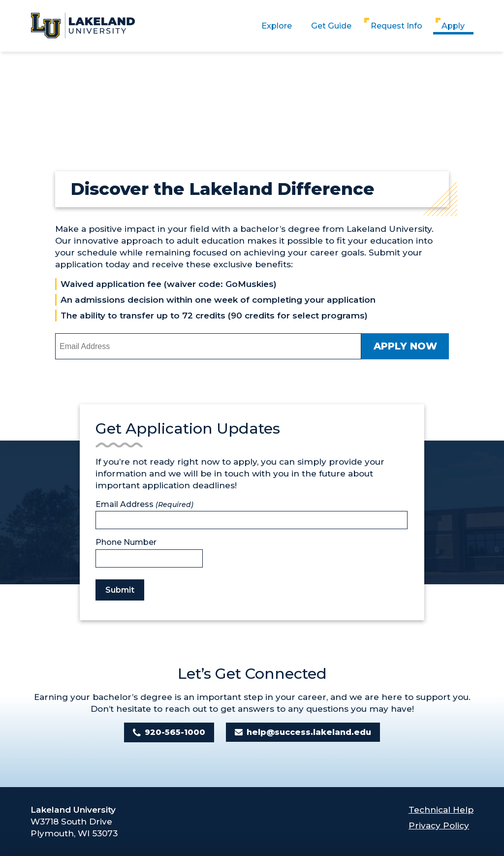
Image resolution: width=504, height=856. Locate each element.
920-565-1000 (175, 732)
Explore (277, 26)
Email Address (144, 504)
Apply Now (405, 346)
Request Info (396, 26)
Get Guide (331, 26)
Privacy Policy (439, 825)
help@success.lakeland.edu (309, 732)
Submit (120, 590)
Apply (453, 26)
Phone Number (126, 542)
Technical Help (441, 809)
